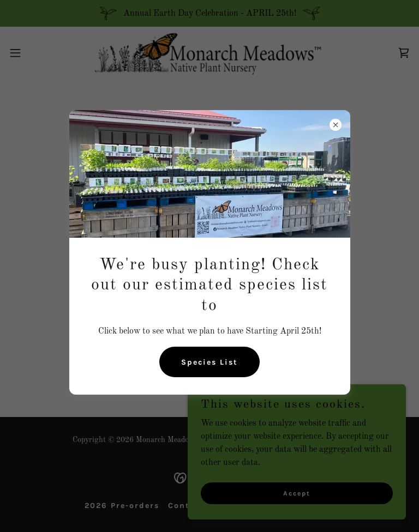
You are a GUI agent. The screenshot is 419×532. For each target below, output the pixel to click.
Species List (209, 362)
